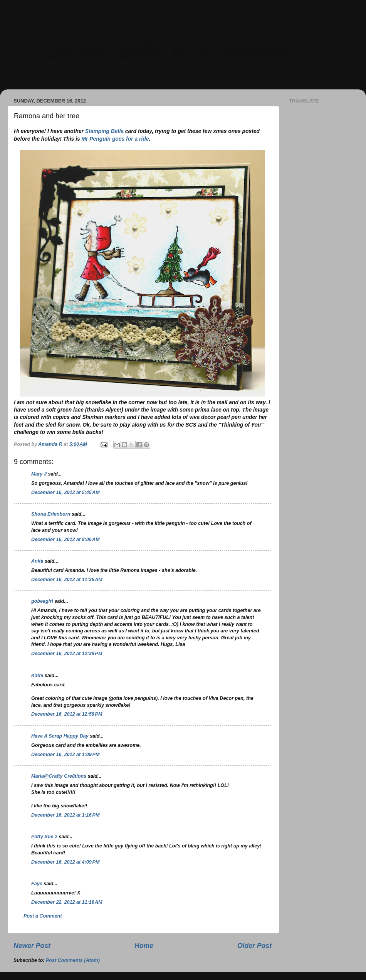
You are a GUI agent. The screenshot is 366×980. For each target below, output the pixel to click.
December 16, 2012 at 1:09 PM (65, 755)
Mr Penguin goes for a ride (115, 139)
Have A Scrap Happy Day (60, 736)
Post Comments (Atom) (73, 960)
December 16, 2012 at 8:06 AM (65, 540)
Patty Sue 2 (44, 837)
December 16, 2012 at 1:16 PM (65, 815)
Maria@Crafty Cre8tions (59, 776)
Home (144, 946)
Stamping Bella (104, 131)
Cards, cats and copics (160, 46)
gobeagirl (42, 601)
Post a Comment (43, 916)
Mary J (39, 474)
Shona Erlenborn (51, 514)
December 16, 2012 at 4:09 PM (65, 862)
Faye (37, 884)
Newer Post (32, 946)
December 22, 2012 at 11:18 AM (67, 902)
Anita (37, 561)
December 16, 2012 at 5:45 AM (65, 493)
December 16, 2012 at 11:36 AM (67, 580)
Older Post (254, 946)
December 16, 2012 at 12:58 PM (67, 714)
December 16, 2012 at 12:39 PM (67, 654)
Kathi (37, 676)
